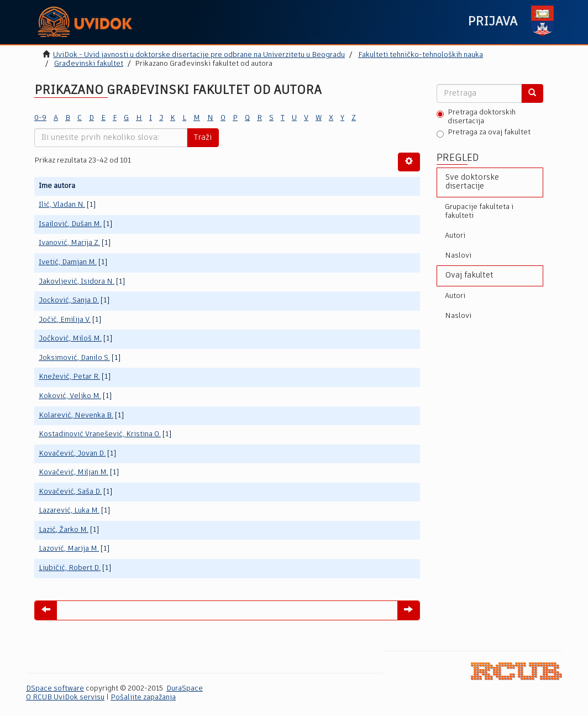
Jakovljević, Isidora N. (77, 282)
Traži (203, 138)
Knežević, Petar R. (69, 377)
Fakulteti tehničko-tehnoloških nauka (421, 55)
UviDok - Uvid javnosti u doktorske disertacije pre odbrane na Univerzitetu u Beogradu (199, 55)
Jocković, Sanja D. (69, 300)
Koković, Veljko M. (70, 396)
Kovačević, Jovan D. (72, 454)
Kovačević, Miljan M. (73, 472)
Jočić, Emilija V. (65, 320)
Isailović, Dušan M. (70, 224)
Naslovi (458, 256)
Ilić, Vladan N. (62, 205)
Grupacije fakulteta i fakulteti (479, 211)
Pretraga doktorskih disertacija (476, 117)
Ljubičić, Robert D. (70, 568)
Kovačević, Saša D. (70, 492)
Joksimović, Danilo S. (74, 358)
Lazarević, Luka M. (69, 511)
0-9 (40, 118)
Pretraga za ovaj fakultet (484, 133)
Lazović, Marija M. (69, 549)
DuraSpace (185, 689)
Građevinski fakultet (89, 64)
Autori (455, 236)
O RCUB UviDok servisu (65, 697)
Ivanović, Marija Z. (69, 243)
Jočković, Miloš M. (70, 339)
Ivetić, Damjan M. (68, 262)
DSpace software (55, 689)
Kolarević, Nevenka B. (76, 416)
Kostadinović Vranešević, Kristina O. (100, 434)
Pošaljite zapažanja (143, 697)
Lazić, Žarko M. (64, 530)
